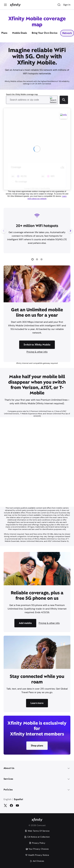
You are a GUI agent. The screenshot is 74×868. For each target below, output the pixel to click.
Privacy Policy (37, 843)
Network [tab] (67, 33)
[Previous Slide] (4, 231)
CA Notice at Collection (37, 837)
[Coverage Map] (37, 147)
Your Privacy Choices (37, 849)
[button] (33, 259)
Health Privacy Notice (37, 855)
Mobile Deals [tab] (20, 33)
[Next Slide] (70, 231)
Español (18, 800)
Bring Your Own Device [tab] (45, 33)
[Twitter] (5, 805)
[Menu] (5, 5)
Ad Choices (37, 861)
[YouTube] (17, 805)
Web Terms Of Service (37, 831)
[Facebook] (11, 805)
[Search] (59, 5)
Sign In (67, 5)
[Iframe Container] (37, 462)
